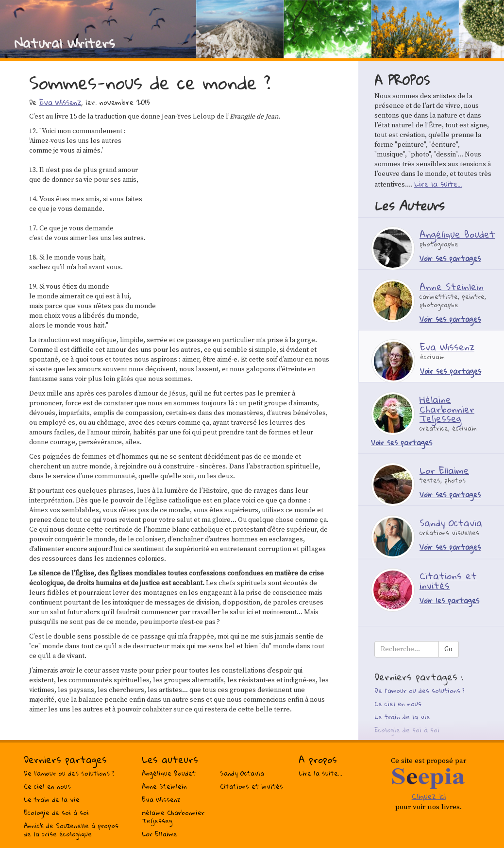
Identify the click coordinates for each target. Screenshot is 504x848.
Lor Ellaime (160, 834)
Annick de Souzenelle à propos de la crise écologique (71, 830)
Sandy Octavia (242, 773)
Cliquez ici (429, 796)
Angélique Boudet (169, 773)
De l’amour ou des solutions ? (420, 691)
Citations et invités (252, 786)
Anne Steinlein (164, 786)
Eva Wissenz (60, 102)
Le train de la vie (402, 717)
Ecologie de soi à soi (407, 730)
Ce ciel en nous (398, 704)
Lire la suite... (438, 184)
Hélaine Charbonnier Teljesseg (173, 817)
